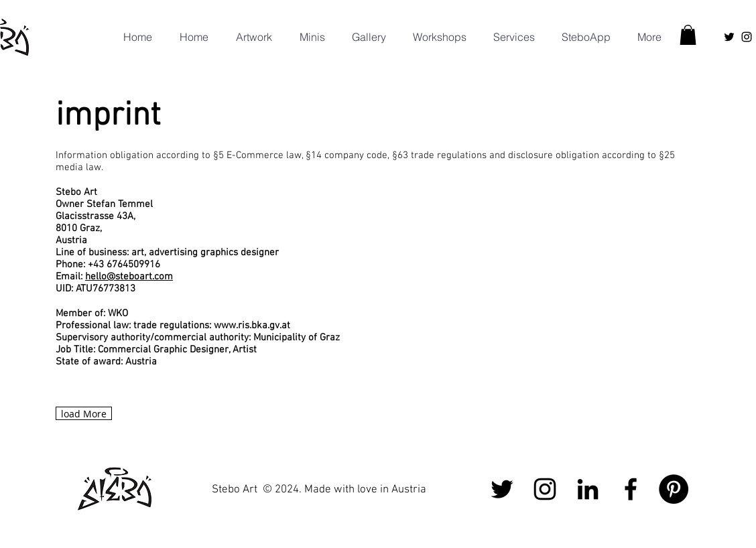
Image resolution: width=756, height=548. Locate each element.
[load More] (84, 413)
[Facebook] (631, 489)
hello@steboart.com (129, 277)
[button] (511, 37)
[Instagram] (747, 37)
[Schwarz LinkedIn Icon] (588, 489)
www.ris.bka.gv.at (252, 326)
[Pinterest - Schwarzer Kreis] (674, 489)
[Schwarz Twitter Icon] (729, 37)
